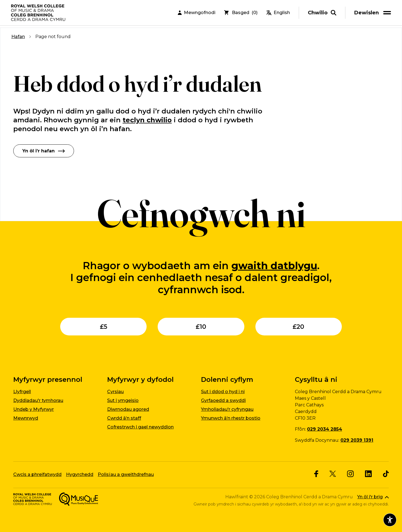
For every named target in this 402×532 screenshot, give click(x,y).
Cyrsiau (115, 391)
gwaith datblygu (274, 265)
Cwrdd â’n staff (124, 418)
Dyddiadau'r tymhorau (38, 400)
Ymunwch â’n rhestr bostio (231, 418)
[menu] (374, 14)
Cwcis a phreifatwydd (37, 474)
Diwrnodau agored (128, 409)
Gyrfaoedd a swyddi (223, 400)
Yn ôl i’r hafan (44, 151)
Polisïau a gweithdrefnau (126, 474)
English (278, 14)
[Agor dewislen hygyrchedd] (390, 520)
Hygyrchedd (80, 474)
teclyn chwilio (147, 120)
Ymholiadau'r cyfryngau (227, 409)
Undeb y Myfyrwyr (34, 409)
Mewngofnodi (197, 14)
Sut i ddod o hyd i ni (223, 391)
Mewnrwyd (26, 418)
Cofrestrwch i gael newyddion (140, 427)
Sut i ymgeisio (123, 400)
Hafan (18, 37)
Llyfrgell (22, 391)
